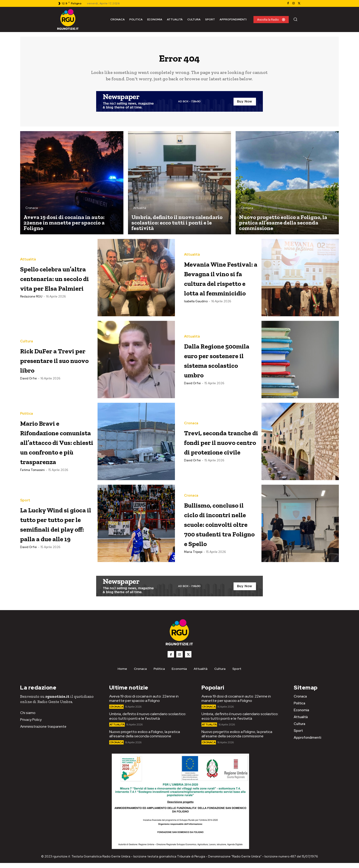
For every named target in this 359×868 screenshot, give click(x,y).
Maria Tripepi (193, 566)
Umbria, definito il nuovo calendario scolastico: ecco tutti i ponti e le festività (148, 721)
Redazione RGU (31, 309)
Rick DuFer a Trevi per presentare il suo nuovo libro (56, 363)
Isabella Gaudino (196, 314)
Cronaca (32, 211)
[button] (295, 19)
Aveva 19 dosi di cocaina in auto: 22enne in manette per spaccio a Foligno (144, 703)
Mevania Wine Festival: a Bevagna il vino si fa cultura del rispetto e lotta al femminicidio (221, 281)
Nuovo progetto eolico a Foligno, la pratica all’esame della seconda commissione (145, 739)
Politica (27, 408)
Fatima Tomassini (32, 483)
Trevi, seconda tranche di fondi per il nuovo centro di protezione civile (219, 445)
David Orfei (29, 386)
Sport (25, 495)
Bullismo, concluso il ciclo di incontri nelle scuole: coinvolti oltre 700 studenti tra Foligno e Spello (218, 528)
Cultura (27, 340)
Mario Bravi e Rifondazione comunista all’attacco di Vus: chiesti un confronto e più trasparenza (53, 445)
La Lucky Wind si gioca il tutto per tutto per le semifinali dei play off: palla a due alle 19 (56, 528)
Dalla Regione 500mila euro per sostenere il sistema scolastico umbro (220, 363)
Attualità (140, 211)
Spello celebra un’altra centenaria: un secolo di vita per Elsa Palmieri (56, 281)
